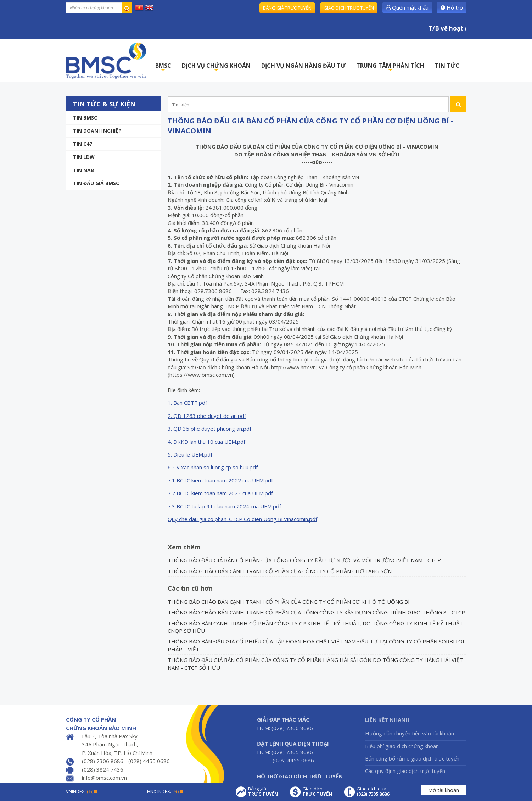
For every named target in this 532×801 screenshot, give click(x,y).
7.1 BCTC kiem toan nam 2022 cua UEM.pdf (220, 480)
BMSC (163, 68)
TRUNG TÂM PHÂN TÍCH (390, 68)
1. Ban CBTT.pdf (187, 403)
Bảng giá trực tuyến (287, 8)
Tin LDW (84, 157)
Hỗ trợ (452, 7)
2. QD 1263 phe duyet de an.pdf (207, 416)
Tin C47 (83, 144)
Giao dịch (317, 791)
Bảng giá (263, 791)
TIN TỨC (447, 66)
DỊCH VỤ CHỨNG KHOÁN (216, 68)
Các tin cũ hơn (190, 588)
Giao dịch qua (373, 791)
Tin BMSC (85, 118)
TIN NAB (83, 170)
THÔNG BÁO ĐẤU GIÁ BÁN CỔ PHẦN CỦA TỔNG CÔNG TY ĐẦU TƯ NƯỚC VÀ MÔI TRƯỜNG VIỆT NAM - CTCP (304, 560)
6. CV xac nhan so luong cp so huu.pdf (213, 467)
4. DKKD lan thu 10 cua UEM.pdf (206, 442)
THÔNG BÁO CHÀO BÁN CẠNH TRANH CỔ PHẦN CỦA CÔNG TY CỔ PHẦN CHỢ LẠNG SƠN (280, 571)
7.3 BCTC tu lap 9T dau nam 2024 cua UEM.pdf (224, 506)
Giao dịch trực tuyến (349, 8)
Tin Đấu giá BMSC (96, 183)
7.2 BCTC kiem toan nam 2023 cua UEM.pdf (220, 493)
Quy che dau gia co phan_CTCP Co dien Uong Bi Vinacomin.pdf (242, 519)
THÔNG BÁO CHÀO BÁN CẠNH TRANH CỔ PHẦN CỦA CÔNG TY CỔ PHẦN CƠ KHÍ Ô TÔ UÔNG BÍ (289, 602)
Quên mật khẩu (407, 7)
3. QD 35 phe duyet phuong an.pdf (209, 429)
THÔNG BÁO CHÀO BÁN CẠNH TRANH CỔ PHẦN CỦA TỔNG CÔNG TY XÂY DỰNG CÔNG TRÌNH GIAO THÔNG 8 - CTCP (316, 612)
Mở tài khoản (444, 790)
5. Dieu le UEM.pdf (190, 454)
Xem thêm (184, 547)
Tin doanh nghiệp (97, 131)
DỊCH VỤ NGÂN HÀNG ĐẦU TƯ (303, 66)
